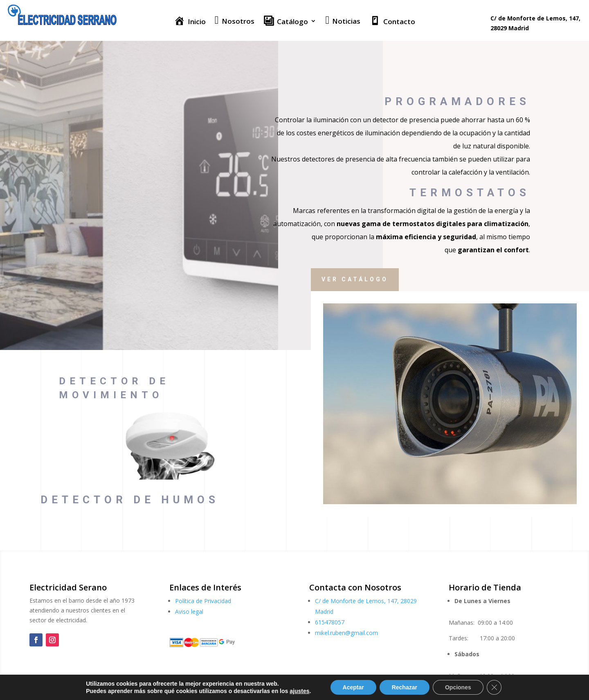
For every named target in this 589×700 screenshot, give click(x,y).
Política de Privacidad (203, 601)
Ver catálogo (383, 279)
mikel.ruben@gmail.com (346, 633)
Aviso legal (189, 611)
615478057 (330, 622)
